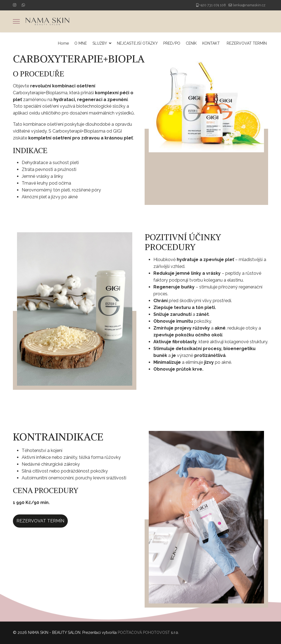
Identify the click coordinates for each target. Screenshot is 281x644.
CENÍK (191, 43)
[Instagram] (15, 5)
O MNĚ (81, 43)
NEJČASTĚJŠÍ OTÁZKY (137, 43)
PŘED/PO (172, 43)
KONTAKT (211, 43)
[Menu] (16, 21)
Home (63, 43)
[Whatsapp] (23, 5)
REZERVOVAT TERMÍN (247, 43)
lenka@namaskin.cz (249, 5)
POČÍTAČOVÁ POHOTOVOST (144, 632)
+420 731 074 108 (213, 5)
